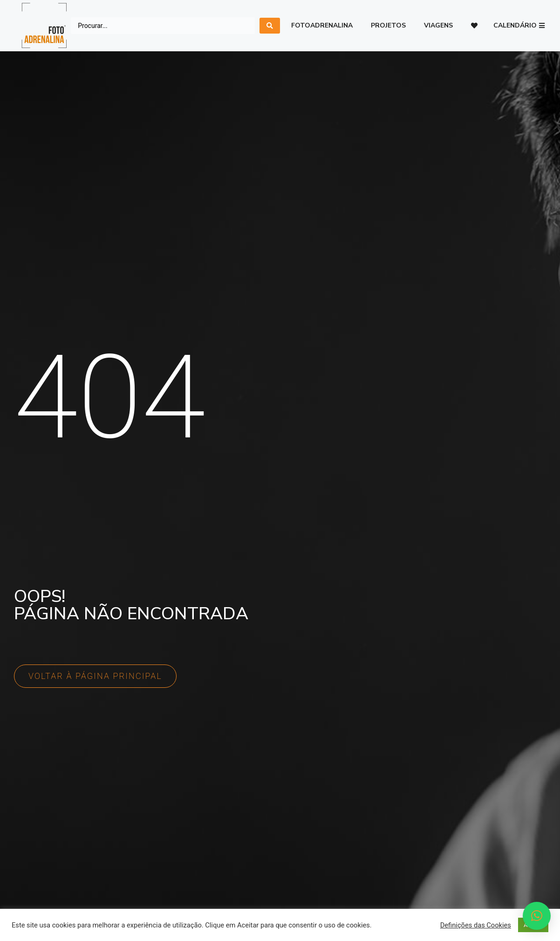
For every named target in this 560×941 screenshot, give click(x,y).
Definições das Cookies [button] (476, 925)
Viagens (438, 25)
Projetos (388, 25)
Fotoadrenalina (322, 25)
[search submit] (270, 26)
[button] (519, 26)
